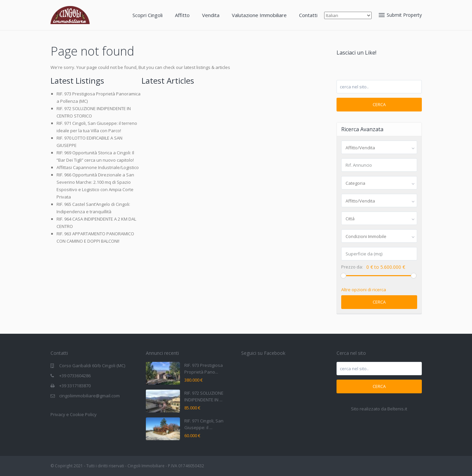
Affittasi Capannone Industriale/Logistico (98, 167)
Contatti (308, 15)
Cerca (379, 104)
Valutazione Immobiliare (259, 15)
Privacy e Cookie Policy (74, 414)
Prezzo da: (352, 267)
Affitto (182, 15)
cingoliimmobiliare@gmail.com (89, 396)
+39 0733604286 (75, 376)
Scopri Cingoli (148, 15)
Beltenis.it (397, 409)
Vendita (211, 15)
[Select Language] (348, 15)
